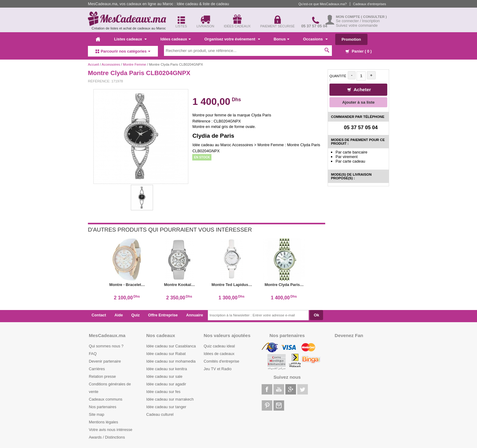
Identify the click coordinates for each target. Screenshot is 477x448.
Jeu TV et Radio (218, 369)
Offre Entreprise (163, 315)
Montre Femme (134, 64)
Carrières (97, 369)
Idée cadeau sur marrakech (170, 399)
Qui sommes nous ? (106, 346)
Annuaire (195, 315)
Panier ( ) (359, 51)
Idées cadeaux (176, 39)
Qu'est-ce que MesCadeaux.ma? (323, 4)
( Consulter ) (374, 17)
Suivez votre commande (357, 25)
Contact (99, 315)
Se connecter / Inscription (358, 21)
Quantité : (338, 78)
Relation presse (102, 376)
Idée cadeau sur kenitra (167, 369)
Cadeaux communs (106, 399)
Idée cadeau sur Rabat (166, 354)
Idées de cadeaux (219, 354)
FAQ (93, 354)
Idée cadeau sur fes (163, 392)
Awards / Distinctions (107, 437)
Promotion (351, 39)
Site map (97, 414)
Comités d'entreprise (222, 361)
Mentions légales (103, 422)
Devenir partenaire (105, 361)
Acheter (359, 90)
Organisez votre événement (232, 39)
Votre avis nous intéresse (111, 430)
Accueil (93, 64)
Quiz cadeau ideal (219, 346)
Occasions (315, 39)
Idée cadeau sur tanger (166, 407)
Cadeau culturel (160, 414)
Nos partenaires (103, 407)
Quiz (136, 315)
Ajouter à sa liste (359, 102)
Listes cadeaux (130, 39)
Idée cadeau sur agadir (166, 384)
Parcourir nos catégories (123, 51)
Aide (119, 315)
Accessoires (111, 64)
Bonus (282, 39)
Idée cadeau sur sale (164, 376)
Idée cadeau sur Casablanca (171, 346)
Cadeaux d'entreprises (370, 4)
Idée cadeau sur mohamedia (171, 361)
